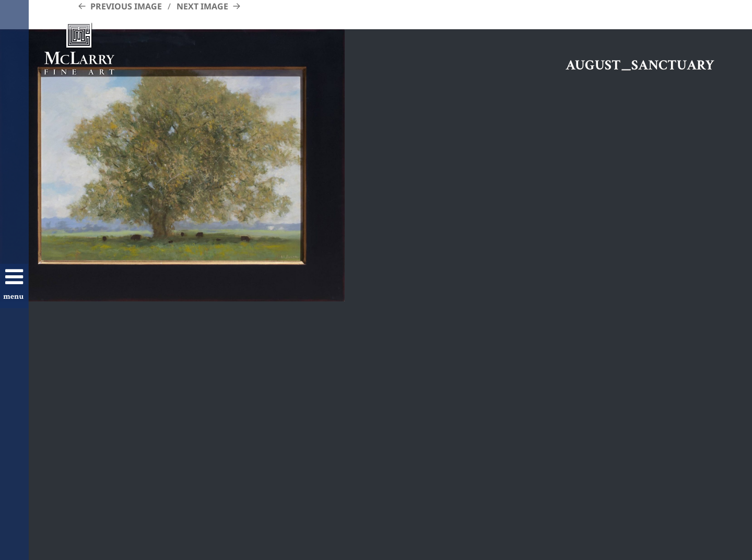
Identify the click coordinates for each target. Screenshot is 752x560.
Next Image (202, 6)
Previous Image (126, 6)
